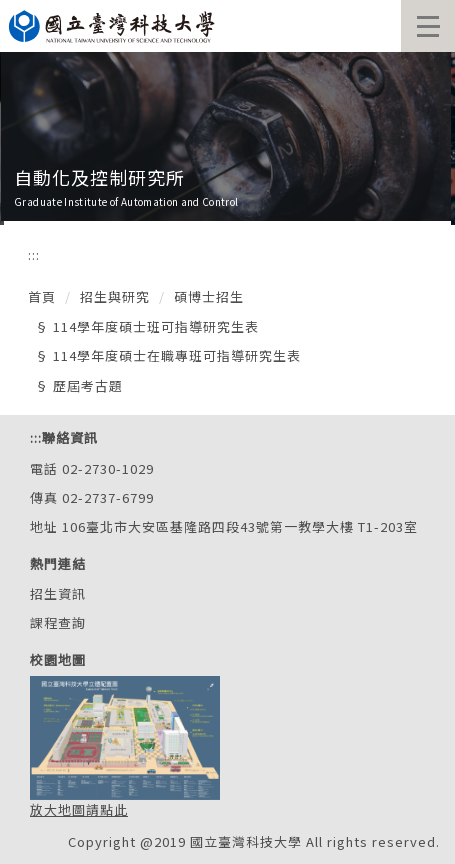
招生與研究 (115, 296)
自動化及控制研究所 (99, 177)
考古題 (102, 385)
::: (34, 254)
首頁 (42, 296)
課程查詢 (58, 622)
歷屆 (67, 385)
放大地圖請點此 (79, 809)
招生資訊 (58, 593)
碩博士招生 (209, 296)
